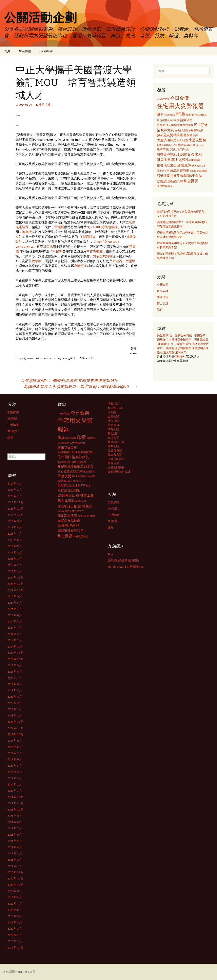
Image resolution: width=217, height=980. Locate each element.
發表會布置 (115, 455)
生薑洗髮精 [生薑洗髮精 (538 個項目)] (197, 140)
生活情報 (25, 51)
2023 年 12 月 (15, 653)
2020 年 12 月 (15, 872)
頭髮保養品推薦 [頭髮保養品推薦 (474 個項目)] (168, 176)
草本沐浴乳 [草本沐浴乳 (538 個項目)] (180, 160)
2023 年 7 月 (15, 678)
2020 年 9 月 (15, 891)
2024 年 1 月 (15, 646)
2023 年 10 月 (15, 659)
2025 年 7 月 (15, 534)
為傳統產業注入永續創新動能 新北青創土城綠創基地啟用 (81, 386)
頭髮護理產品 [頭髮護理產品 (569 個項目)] (191, 176)
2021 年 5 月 (15, 841)
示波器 (117, 261)
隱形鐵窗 (180, 348)
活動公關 (113, 404)
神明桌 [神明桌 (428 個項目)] (182, 145)
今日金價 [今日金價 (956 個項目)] (179, 98)
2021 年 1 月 (15, 866)
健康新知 (163, 344)
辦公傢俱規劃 (194, 348)
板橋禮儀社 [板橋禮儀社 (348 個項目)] (187, 125)
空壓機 (130, 261)
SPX (86, 266)
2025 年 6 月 (15, 540)
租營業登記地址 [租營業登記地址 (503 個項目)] (168, 155)
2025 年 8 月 (15, 527)
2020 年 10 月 (15, 885)
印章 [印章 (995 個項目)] (181, 114)
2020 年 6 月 (15, 910)
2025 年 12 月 (15, 502)
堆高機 (27, 232)
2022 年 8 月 (15, 747)
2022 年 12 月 (15, 722)
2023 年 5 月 (15, 690)
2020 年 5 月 (15, 916)
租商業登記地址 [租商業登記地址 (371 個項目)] (167, 149)
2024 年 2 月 (15, 640)
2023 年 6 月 (15, 684)
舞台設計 (163, 303)
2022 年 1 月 (15, 791)
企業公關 (113, 416)
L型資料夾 (88, 237)
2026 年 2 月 (15, 490)
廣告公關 (113, 421)
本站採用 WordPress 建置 (19, 972)
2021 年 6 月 (15, 835)
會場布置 (113, 438)
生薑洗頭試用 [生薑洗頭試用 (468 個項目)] (167, 140)
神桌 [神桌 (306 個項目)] (190, 145)
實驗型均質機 (103, 256)
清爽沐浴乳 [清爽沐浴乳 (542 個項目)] (166, 130)
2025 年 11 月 (15, 509)
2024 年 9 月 (15, 596)
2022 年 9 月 (15, 741)
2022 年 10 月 (15, 734)
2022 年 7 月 (15, 753)
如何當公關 (115, 408)
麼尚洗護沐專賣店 (197, 344)
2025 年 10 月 (15, 515)
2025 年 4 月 (15, 552)
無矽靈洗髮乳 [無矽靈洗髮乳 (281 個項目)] (181, 130)
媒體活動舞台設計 (119, 472)
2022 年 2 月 (15, 784)
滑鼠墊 (58, 251)
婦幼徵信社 (164, 340)
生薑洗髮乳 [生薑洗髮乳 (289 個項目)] (183, 140)
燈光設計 (163, 291)
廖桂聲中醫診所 (182, 340)
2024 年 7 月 (15, 609)
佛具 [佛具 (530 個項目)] (160, 114)
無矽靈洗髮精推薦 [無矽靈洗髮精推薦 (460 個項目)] (170, 135)
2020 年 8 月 (15, 897)
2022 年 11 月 (15, 728)
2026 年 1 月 (15, 496)
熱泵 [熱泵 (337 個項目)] (196, 135)
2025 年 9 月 (15, 521)
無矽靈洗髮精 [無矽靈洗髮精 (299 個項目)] (196, 130)
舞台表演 (113, 463)
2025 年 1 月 (15, 571)
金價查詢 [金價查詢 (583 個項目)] (184, 165)
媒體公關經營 (116, 467)
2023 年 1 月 (15, 715)
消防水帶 (181, 352)
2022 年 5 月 (15, 766)
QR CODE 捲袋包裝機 (103, 227)
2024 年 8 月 (15, 603)
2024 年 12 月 (15, 577)
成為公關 (113, 429)
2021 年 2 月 (15, 860)
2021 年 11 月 (15, 803)
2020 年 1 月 (15, 941)
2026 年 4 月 (15, 483)
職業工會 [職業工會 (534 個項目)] (164, 160)
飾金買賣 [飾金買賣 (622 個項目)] (191, 181)
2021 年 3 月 (15, 853)
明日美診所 (201, 340)
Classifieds (46, 51)
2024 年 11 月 (15, 584)
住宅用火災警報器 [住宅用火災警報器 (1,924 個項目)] (180, 106)
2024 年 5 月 (15, 621)
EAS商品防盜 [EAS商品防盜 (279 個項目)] (163, 99)
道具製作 (169, 352)
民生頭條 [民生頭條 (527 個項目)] (201, 125)
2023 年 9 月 (15, 665)
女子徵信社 (178, 344)
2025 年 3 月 (15, 559)
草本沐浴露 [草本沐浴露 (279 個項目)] (195, 160)
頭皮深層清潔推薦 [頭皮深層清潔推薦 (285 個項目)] (199, 171)
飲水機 (37, 261)
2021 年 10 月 (15, 809)
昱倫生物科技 (183, 335)
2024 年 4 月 (15, 628)
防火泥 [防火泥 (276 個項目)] (195, 166)
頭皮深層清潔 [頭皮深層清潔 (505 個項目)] (179, 170)
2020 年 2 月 (15, 935)
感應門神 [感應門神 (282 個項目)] (191, 115)
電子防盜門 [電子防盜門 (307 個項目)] (163, 171)
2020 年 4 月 (15, 922)
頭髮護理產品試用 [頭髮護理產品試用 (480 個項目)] (170, 181)
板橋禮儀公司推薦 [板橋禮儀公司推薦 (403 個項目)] (168, 125)
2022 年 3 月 (15, 778)
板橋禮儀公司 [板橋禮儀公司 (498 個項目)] (183, 120)
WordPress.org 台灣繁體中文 (126, 567)
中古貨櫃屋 (95, 251)
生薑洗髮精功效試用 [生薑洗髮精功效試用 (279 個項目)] (167, 145)
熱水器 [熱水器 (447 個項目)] (188, 135)
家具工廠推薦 (166, 348)
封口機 (48, 246)
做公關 (112, 412)
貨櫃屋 (59, 227)
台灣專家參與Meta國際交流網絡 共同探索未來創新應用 (67, 380)
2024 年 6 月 (15, 615)
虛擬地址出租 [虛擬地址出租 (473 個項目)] (167, 165)
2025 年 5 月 (15, 546)
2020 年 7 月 (15, 904)
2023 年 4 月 (15, 697)
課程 (160, 310)
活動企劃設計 (116, 459)
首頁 (7, 51)
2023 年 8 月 (15, 672)
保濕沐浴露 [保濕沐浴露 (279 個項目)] (170, 115)
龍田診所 (200, 335)
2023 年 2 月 (15, 709)
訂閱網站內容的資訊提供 (123, 560)
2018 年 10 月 (15, 947)
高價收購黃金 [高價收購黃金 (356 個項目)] (165, 186)
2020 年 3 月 (15, 929)
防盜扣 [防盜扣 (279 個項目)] (203, 166)
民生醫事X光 (165, 335)
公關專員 (113, 425)
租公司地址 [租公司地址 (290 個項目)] (198, 145)
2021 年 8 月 (15, 822)
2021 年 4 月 (15, 847)
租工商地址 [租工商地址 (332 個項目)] (183, 149)
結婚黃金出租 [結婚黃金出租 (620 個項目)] (191, 154)
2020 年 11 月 (15, 878)
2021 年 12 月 (15, 797)
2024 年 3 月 (15, 634)
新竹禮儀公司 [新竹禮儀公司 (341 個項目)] (165, 120)
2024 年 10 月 (15, 590)
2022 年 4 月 (15, 772)
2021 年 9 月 (15, 816)
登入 (111, 554)
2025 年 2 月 (15, 565)
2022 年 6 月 (15, 759)
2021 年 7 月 (15, 828)
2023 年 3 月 (15, 703)
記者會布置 (115, 450)
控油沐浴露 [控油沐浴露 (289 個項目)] (201, 115)
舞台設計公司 (116, 442)
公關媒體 (163, 285)
